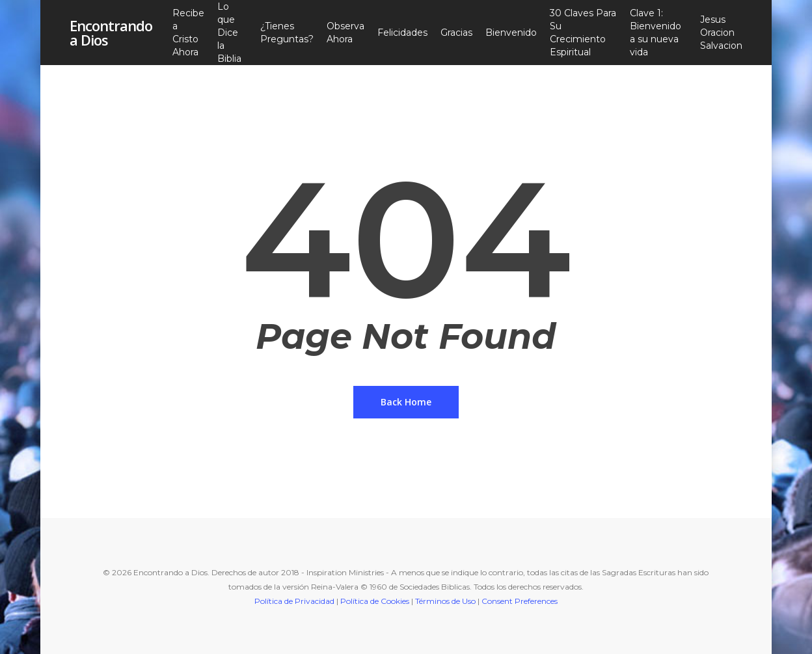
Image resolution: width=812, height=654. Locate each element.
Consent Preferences (520, 601)
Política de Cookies (375, 601)
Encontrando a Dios (111, 33)
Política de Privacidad (294, 601)
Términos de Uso (445, 601)
